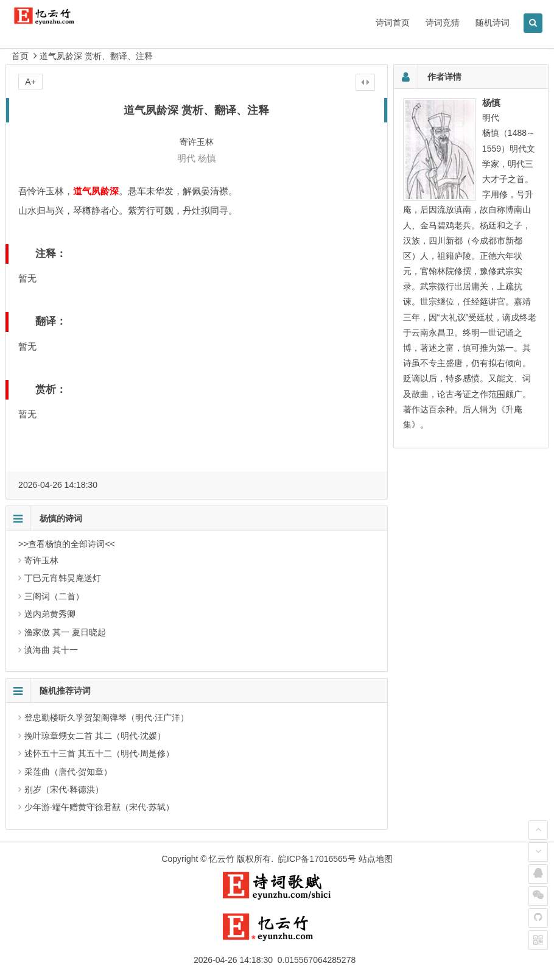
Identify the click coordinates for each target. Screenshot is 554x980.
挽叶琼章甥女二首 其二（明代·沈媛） (95, 736)
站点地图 (376, 859)
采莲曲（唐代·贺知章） (68, 772)
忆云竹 (222, 859)
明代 (186, 158)
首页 (20, 56)
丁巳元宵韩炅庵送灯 (63, 578)
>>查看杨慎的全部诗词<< (67, 544)
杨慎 (207, 158)
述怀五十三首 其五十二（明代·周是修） (99, 753)
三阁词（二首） (54, 596)
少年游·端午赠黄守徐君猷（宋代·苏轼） (99, 807)
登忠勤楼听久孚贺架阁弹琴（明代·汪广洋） (107, 717)
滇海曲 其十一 (51, 650)
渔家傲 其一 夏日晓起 (65, 632)
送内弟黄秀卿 (50, 614)
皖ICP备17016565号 (317, 859)
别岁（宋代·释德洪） (64, 789)
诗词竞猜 (443, 23)
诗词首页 (393, 23)
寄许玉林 (41, 560)
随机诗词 (493, 23)
